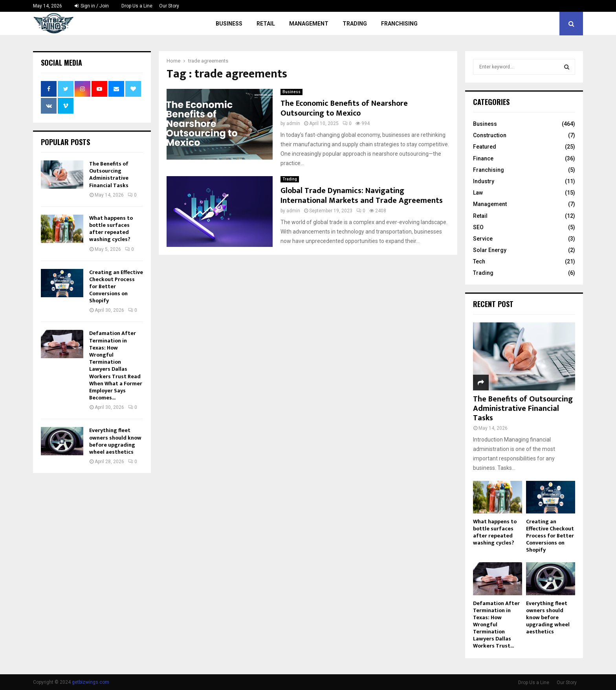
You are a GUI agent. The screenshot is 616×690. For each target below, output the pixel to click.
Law (478, 193)
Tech (479, 261)
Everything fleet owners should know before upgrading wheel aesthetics (115, 441)
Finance (483, 158)
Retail (266, 24)
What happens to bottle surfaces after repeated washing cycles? (111, 229)
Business (229, 24)
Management (309, 24)
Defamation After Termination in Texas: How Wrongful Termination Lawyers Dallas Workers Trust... (496, 625)
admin (293, 123)
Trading (355, 24)
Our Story (169, 6)
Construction (490, 135)
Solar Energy (490, 250)
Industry (484, 181)
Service (483, 239)
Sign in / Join (92, 6)
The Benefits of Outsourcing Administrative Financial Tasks (109, 175)
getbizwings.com (91, 682)
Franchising (399, 24)
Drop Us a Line (137, 6)
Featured (485, 147)
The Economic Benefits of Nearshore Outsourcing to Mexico (344, 108)
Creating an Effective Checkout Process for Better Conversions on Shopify (550, 536)
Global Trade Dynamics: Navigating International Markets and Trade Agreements (362, 196)
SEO (478, 227)
